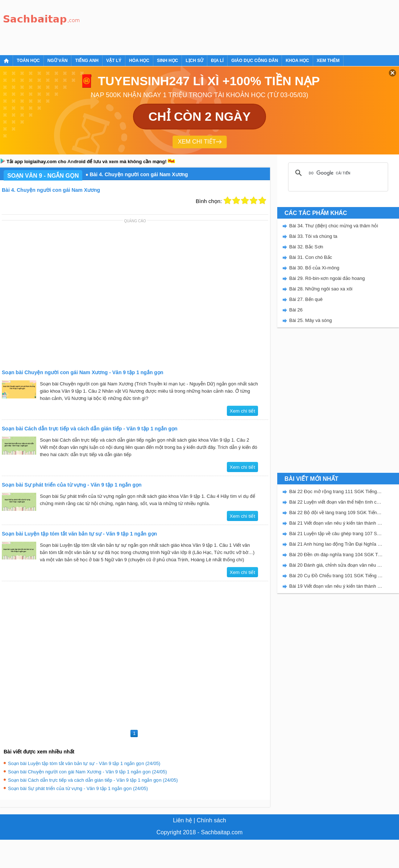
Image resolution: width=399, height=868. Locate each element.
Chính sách (211, 820)
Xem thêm (328, 61)
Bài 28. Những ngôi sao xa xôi (321, 289)
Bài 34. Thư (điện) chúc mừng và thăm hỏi (334, 226)
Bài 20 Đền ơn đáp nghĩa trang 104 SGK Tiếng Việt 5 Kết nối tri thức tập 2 (336, 555)
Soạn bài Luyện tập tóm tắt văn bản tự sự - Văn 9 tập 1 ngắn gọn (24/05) (84, 763)
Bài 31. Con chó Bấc (311, 257)
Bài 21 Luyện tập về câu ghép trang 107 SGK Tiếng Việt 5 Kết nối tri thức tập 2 (336, 534)
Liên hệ (182, 820)
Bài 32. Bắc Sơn (306, 247)
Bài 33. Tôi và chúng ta (313, 236)
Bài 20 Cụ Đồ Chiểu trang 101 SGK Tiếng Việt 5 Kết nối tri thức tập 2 (336, 576)
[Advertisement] (110, 26)
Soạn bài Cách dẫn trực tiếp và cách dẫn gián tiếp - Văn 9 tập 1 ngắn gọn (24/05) (93, 780)
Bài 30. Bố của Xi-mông (314, 268)
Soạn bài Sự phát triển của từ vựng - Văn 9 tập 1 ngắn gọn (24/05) (78, 788)
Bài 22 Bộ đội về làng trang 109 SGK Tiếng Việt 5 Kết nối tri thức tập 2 (336, 512)
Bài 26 (296, 310)
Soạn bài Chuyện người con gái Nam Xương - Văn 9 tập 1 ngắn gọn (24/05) (88, 772)
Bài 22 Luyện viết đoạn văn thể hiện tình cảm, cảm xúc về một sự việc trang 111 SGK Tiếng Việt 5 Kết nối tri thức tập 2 (336, 502)
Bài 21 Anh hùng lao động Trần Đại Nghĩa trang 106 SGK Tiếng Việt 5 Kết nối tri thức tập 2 (336, 544)
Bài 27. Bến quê (306, 299)
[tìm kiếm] (337, 173)
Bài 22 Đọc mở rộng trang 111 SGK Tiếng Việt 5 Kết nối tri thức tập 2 (336, 491)
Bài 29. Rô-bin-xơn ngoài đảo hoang (327, 278)
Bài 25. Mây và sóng (311, 320)
